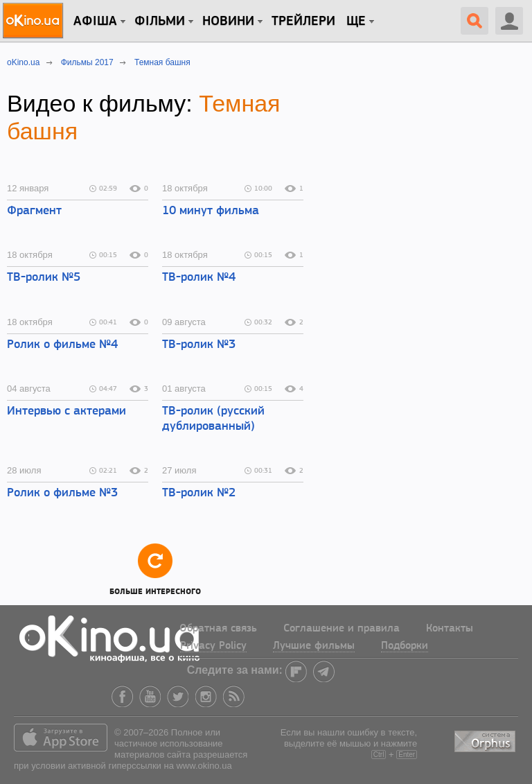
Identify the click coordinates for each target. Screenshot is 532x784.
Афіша (95, 21)
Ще (356, 21)
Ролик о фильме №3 (62, 493)
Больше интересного (155, 569)
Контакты (450, 629)
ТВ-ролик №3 (199, 345)
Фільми (160, 21)
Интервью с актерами (66, 411)
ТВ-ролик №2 (199, 493)
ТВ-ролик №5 (44, 278)
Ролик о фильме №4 (62, 345)
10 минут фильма (211, 211)
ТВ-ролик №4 (199, 278)
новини (228, 21)
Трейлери (303, 21)
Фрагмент (34, 211)
